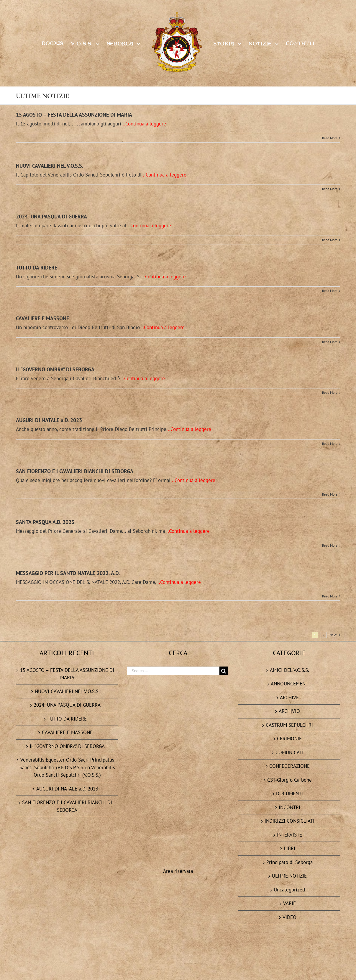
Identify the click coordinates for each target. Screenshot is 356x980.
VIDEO (289, 917)
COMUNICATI (289, 752)
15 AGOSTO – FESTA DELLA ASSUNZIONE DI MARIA (74, 115)
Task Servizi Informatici (248, 967)
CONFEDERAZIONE (289, 766)
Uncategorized (289, 890)
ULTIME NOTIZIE (289, 876)
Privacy (159, 967)
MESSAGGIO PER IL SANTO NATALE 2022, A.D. (68, 573)
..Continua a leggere (144, 124)
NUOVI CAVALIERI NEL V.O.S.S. (50, 166)
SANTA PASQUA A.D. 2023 (45, 522)
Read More (330, 138)
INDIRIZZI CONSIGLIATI (289, 821)
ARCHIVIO (289, 711)
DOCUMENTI (289, 793)
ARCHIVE (289, 698)
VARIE (289, 903)
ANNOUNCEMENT (289, 684)
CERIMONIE (289, 739)
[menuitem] (56, 43)
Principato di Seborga (289, 862)
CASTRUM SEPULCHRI (289, 725)
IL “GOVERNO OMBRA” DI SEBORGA (55, 369)
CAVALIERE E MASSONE (42, 318)
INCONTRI (289, 807)
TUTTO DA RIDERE (37, 268)
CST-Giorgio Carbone (289, 780)
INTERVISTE (289, 835)
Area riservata (178, 716)
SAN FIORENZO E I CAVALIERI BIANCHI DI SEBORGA (75, 471)
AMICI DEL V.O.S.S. (289, 670)
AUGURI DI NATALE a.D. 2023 (49, 420)
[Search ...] (173, 671)
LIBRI (289, 848)
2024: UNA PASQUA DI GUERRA (51, 217)
